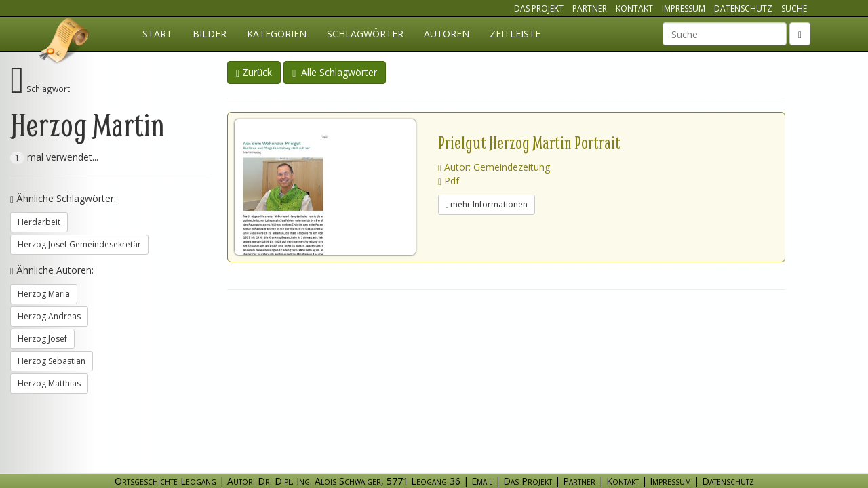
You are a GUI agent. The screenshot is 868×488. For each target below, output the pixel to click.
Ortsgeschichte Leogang (64, 43)
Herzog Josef (42, 339)
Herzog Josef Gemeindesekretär (79, 244)
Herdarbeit (39, 222)
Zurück (254, 72)
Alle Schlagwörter (335, 72)
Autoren (447, 34)
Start (157, 34)
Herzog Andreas (49, 316)
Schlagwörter (365, 34)
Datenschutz (743, 8)
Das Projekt (539, 8)
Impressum (684, 8)
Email (482, 481)
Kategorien (277, 34)
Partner (590, 8)
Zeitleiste (515, 34)
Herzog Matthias (49, 383)
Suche (794, 8)
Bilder (210, 34)
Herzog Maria (44, 294)
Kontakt (634, 8)
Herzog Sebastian (52, 361)
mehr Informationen (487, 204)
